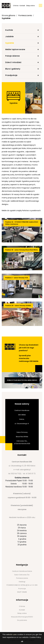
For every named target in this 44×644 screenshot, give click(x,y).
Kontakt (22, 6)
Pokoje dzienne (12, 56)
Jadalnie (9, 36)
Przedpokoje (11, 75)
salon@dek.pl (25, 470)
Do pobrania (22, 620)
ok (22, 641)
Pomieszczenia (25, 15)
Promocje (22, 589)
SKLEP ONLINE (22, 592)
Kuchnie (9, 30)
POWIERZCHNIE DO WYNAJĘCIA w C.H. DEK (22, 585)
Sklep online (30, 6)
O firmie (16, 6)
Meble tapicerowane (15, 49)
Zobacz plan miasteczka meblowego (22, 380)
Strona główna (8, 15)
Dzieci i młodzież (13, 62)
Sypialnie (6, 18)
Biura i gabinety (13, 69)
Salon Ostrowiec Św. (22, 575)
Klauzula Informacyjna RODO (22, 617)
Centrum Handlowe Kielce (22, 571)
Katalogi (22, 582)
